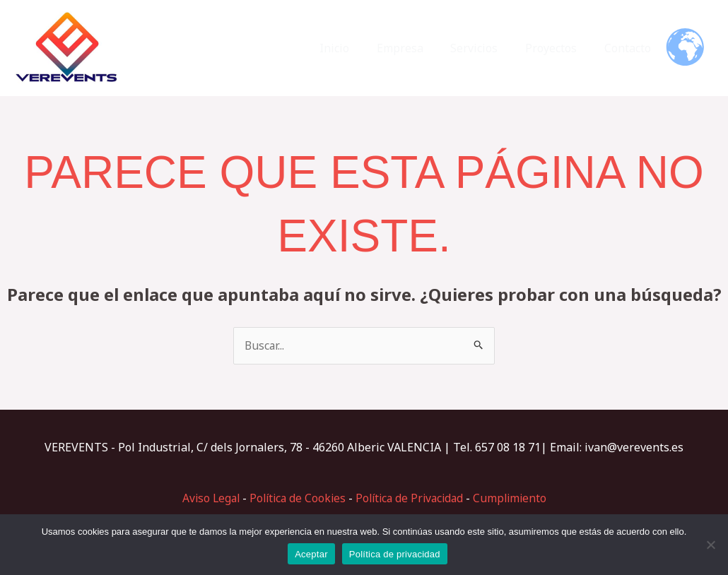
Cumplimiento (516, 498)
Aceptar (311, 554)
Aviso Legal (205, 498)
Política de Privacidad (411, 498)
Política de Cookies (295, 498)
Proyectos (558, 48)
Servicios (486, 48)
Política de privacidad (395, 554)
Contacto (630, 48)
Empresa (416, 48)
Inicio (356, 48)
